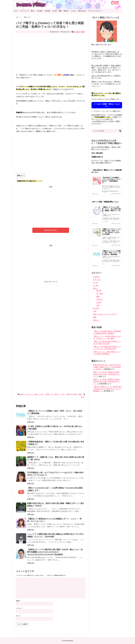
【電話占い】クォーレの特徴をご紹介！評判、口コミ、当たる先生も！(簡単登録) (111, 253)
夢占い (33, 11)
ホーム (16, 11)
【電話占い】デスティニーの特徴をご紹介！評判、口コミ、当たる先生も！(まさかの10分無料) (111, 232)
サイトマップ (25, 11)
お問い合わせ (82, 11)
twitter (22, 394)
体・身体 (100, 294)
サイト (18, 616)
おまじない (97, 280)
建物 (98, 296)
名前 (19, 601)
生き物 (99, 302)
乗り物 (99, 291)
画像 (80, 394)
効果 (68, 394)
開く (22, 176)
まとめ (73, 11)
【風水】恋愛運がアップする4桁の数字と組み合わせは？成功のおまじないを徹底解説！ (107, 389)
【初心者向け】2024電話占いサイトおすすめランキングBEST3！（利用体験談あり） (111, 180)
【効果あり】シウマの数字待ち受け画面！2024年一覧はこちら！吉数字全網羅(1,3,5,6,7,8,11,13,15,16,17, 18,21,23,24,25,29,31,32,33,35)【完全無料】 (55, 552)
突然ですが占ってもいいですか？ (105, 314)
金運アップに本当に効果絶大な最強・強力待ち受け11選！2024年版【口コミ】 (107, 374)
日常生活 (100, 299)
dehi (83, 397)
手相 (95, 311)
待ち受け (40, 11)
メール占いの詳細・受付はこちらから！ (107, 105)
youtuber (48, 11)
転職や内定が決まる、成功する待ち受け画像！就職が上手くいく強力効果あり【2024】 (107, 367)
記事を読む (31, 422)
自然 (98, 305)
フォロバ (63, 394)
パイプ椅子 (54, 394)
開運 (60, 11)
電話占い (66, 11)
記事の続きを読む (51, 230)
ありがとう (29, 394)
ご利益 (47, 394)
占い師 (55, 11)
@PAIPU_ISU (68, 75)
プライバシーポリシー (95, 11)
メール (19, 608)
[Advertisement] (51, 55)
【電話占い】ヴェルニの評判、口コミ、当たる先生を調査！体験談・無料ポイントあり (111, 210)
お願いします (39, 394)
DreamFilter (70, 641)
